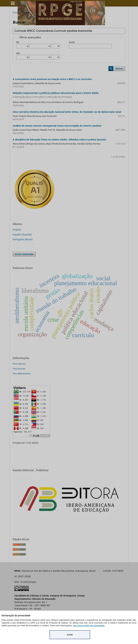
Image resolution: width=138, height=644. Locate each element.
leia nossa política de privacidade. (89, 626)
